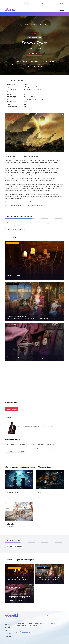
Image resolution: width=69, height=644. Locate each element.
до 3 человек (40, 61)
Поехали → (10, 499)
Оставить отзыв (34, 54)
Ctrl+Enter (8, 634)
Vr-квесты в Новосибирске (14, 548)
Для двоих (31, 61)
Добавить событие (40, 623)
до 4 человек (51, 61)
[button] (62, 116)
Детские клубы (49, 14)
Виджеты (18, 625)
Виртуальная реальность (16, 494)
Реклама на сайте (20, 623)
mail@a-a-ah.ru (26, 632)
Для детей (53, 68)
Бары (23, 14)
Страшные (28, 65)
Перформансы (15, 14)
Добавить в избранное (29, 24)
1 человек (22, 61)
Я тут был (44, 24)
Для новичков (18, 65)
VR (15, 61)
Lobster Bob (11, 526)
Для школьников (42, 68)
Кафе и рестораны (32, 14)
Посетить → (10, 528)
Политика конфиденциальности (24, 627)
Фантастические (50, 65)
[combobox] (15, 3)
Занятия (58, 14)
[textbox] (15, 2)
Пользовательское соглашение (29, 625)
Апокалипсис (38, 65)
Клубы (41, 14)
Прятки (40, 494)
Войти (61, 3)
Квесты (7, 14)
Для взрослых (17, 68)
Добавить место (30, 623)
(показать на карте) (43, 88)
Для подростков (29, 68)
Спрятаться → (41, 499)
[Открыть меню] (62, 10)
